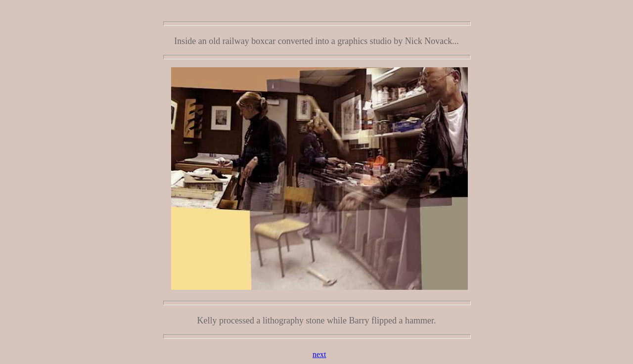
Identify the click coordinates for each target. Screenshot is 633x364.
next (319, 354)
